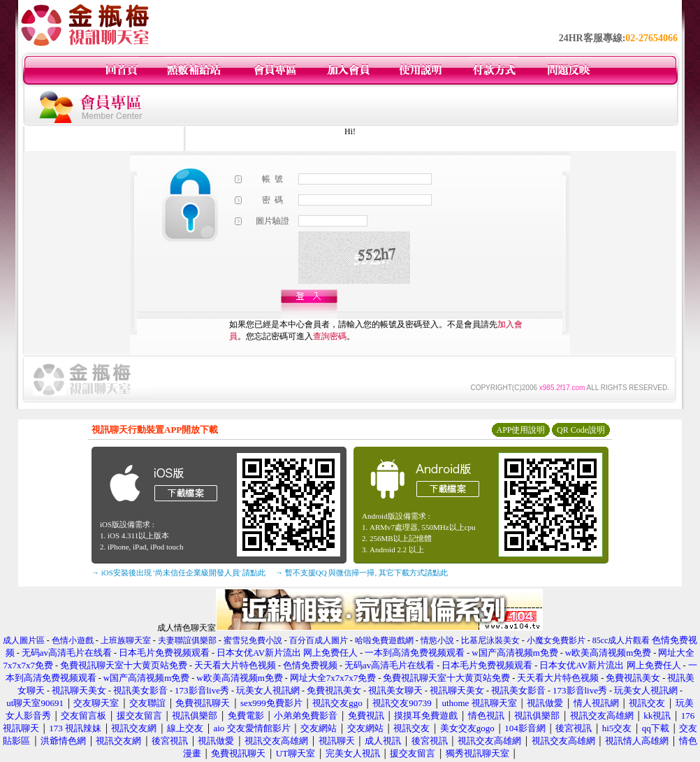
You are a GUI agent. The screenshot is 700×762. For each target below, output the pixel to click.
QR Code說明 (581, 430)
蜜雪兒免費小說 (253, 640)
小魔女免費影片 (556, 640)
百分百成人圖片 (319, 640)
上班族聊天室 (126, 640)
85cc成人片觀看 (621, 640)
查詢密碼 (330, 336)
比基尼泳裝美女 (490, 640)
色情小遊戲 (73, 640)
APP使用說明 (520, 430)
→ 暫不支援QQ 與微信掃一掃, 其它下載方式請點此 (362, 573)
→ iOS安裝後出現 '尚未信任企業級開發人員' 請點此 (178, 573)
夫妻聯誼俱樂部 (187, 640)
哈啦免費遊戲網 (384, 640)
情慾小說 (437, 640)
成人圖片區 (24, 640)
